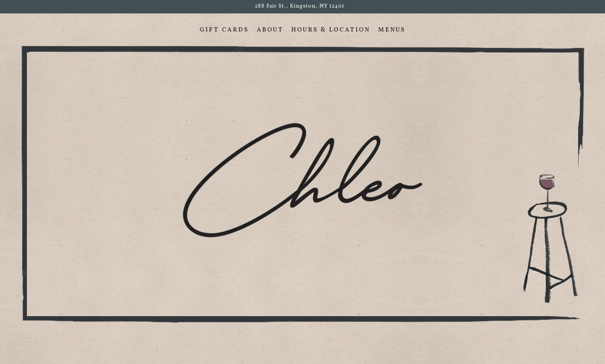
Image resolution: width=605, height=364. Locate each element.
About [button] (270, 30)
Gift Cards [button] (224, 30)
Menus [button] (392, 30)
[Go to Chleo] (300, 7)
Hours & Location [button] (331, 30)
